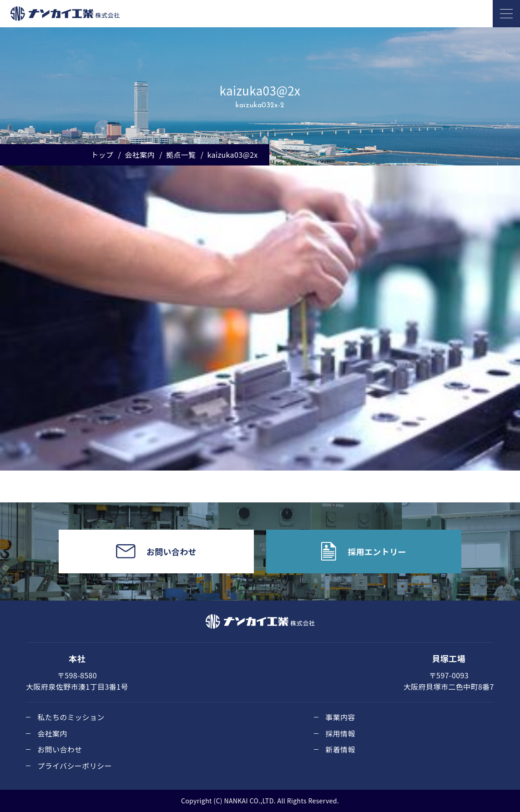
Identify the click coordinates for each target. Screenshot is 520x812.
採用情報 (340, 733)
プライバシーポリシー (75, 766)
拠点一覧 (181, 155)
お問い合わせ (60, 749)
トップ (102, 155)
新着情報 (340, 749)
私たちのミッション (71, 717)
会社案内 (140, 155)
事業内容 (340, 717)
